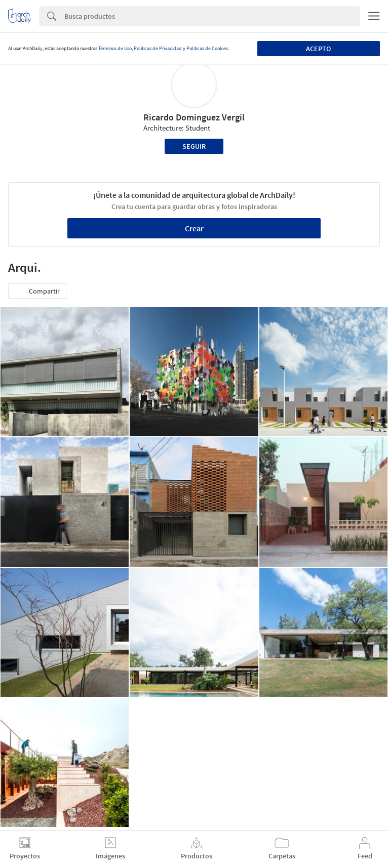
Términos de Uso (115, 48)
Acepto (318, 49)
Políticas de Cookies (207, 48)
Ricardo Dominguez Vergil (194, 117)
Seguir (194, 146)
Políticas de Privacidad (158, 48)
